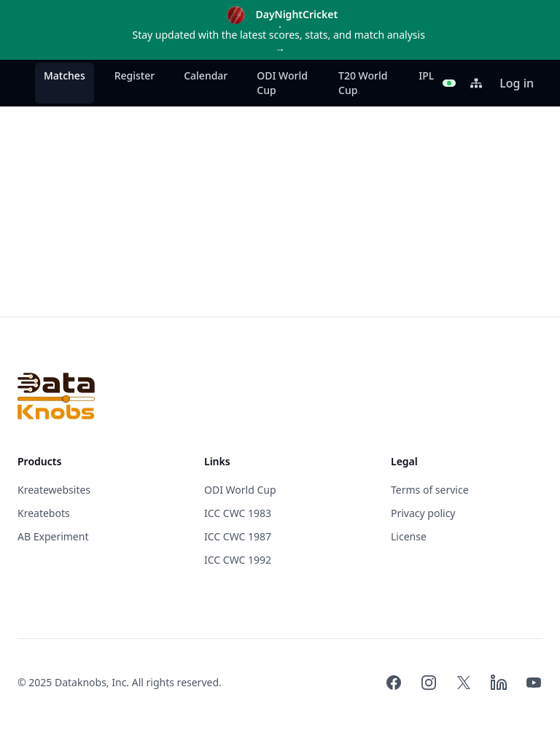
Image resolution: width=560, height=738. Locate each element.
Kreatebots (44, 513)
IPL (426, 75)
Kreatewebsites (54, 490)
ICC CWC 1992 (238, 560)
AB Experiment (53, 536)
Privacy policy (423, 513)
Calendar (206, 75)
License (409, 536)
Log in (517, 83)
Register (135, 75)
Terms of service (430, 490)
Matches (65, 75)
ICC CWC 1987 (238, 536)
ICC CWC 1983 (238, 513)
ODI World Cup (282, 83)
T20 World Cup (363, 83)
